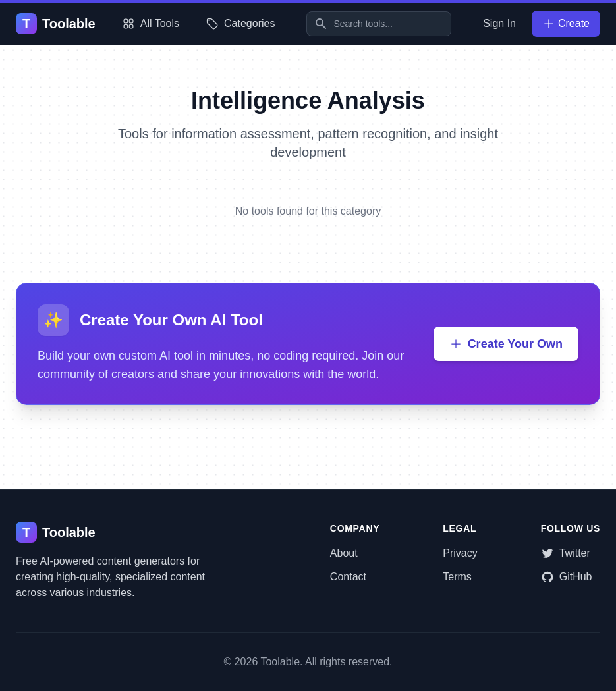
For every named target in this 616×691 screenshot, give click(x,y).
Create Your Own (506, 344)
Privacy (460, 553)
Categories (240, 24)
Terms (457, 577)
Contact (348, 577)
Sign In (499, 23)
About (344, 553)
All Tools (151, 24)
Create (566, 24)
